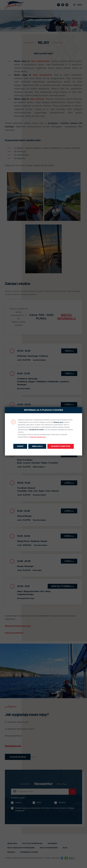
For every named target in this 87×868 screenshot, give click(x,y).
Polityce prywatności (38, 437)
